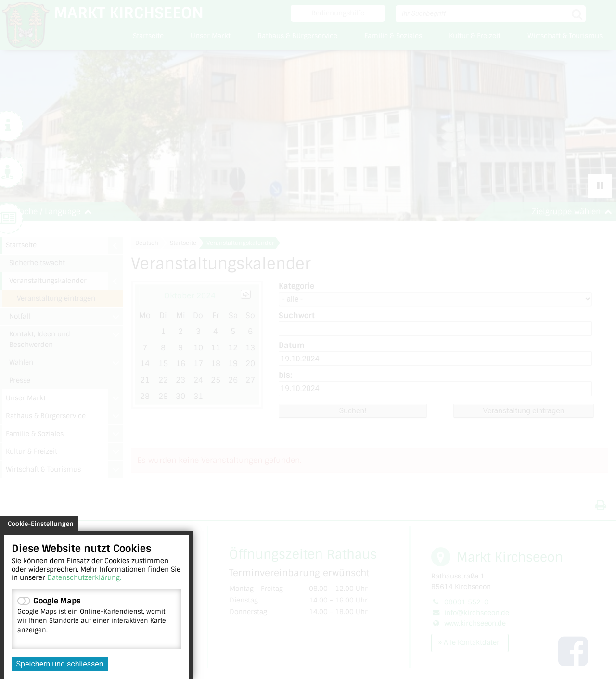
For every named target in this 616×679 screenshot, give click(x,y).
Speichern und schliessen (60, 664)
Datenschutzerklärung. (84, 577)
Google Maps (96, 615)
